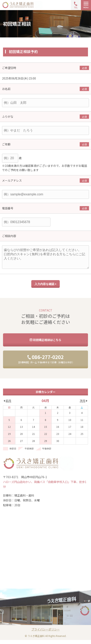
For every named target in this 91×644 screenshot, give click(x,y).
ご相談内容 (9, 236)
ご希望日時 (9, 68)
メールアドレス (12, 180)
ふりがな (8, 117)
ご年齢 (6, 144)
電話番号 (8, 208)
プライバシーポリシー (46, 633)
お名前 (6, 89)
